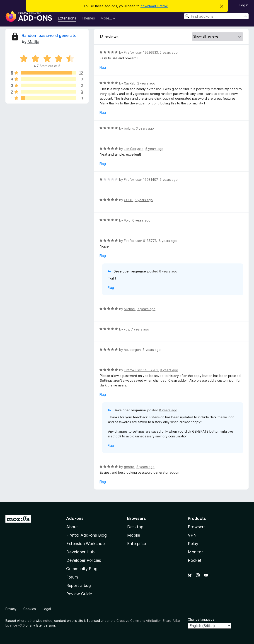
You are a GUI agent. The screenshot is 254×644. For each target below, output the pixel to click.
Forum (72, 577)
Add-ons (75, 518)
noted (48, 621)
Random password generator (50, 35)
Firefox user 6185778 (140, 241)
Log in (244, 5)
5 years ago (154, 149)
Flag (103, 67)
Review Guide (79, 594)
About (72, 527)
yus (127, 329)
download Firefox (154, 6)
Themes (88, 18)
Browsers (197, 527)
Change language (201, 619)
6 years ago (144, 200)
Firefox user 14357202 (141, 370)
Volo (127, 220)
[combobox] (216, 16)
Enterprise (137, 544)
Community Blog (82, 569)
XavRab (130, 83)
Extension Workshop (85, 544)
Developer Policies (84, 560)
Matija (33, 42)
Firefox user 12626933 (141, 52)
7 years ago (146, 309)
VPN (192, 535)
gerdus (129, 467)
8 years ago (152, 350)
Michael (130, 309)
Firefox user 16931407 (141, 180)
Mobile (134, 535)
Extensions (67, 18)
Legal (47, 609)
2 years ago (169, 52)
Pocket (195, 560)
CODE (128, 200)
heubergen (132, 350)
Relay (193, 544)
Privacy (11, 609)
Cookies (30, 609)
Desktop (135, 527)
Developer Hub (80, 552)
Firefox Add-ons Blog (86, 535)
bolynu (129, 128)
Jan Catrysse (134, 149)
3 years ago (145, 128)
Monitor (195, 552)
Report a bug (79, 585)
